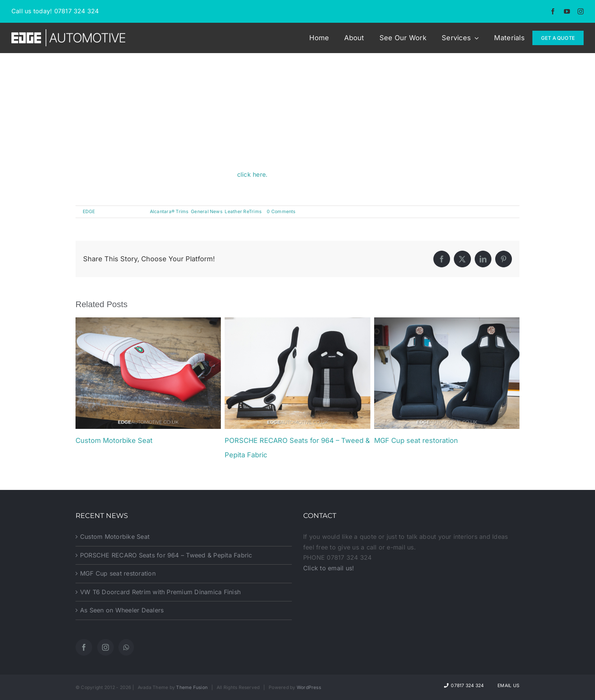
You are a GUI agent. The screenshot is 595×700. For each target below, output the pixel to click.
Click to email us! (329, 568)
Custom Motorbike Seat (114, 440)
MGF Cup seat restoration (416, 440)
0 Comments (281, 211)
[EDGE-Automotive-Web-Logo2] (68, 32)
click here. (253, 174)
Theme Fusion (192, 687)
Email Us (507, 685)
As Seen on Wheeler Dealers (122, 610)
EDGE (89, 211)
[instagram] (581, 11)
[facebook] (553, 11)
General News (207, 211)
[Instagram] (105, 647)
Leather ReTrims (243, 211)
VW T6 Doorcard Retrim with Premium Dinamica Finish (160, 592)
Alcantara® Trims (169, 211)
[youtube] (567, 11)
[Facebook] (84, 647)
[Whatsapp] (126, 647)
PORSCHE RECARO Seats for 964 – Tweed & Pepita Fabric (166, 555)
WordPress (309, 687)
